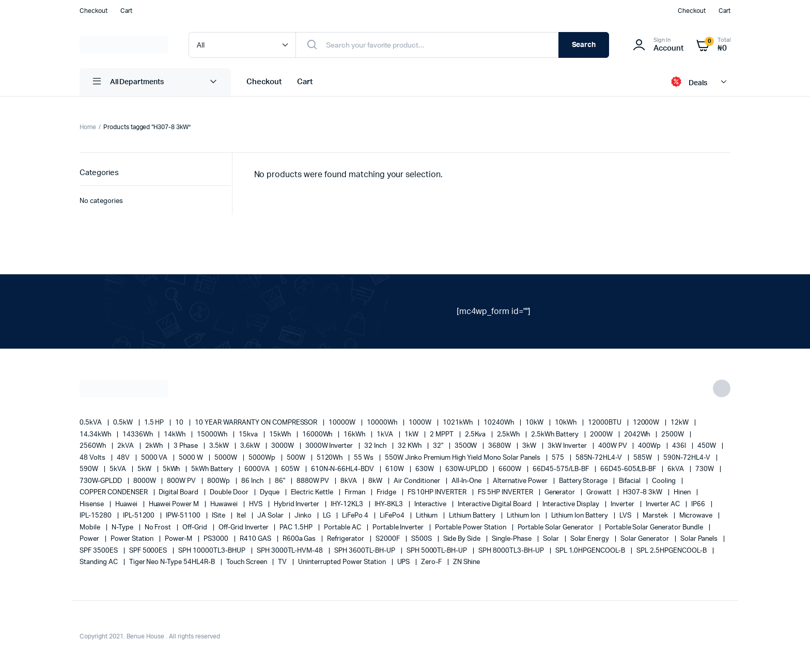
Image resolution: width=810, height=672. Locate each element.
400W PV (613, 446)
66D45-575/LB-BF (562, 469)
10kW (535, 423)
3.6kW (251, 446)
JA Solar (271, 516)
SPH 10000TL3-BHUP (212, 551)
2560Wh (94, 446)
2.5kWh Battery (556, 435)
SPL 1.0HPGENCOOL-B (591, 551)
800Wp (219, 481)
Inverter (623, 504)
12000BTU (605, 423)
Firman (356, 493)
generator (561, 493)
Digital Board (179, 493)
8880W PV (314, 481)
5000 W (192, 458)
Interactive (431, 504)
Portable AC (343, 528)
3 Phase (186, 446)
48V (124, 458)
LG (328, 516)
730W (705, 469)
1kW (412, 435)
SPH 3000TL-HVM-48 (291, 551)
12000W (647, 423)
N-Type (123, 528)
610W (395, 469)
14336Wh (138, 435)
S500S (422, 539)
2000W (602, 435)
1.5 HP (155, 423)
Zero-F (432, 562)
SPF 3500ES (99, 551)
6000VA (258, 469)
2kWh (155, 446)
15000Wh (213, 435)
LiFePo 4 (356, 516)
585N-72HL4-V (600, 458)
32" (439, 446)
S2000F (388, 539)
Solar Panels (700, 539)
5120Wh (331, 458)
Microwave (697, 516)
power (90, 539)
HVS (256, 504)
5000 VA (155, 458)
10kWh (566, 423)
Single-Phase (512, 539)
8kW (376, 481)
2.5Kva (476, 435)
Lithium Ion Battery (580, 516)
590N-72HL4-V (688, 458)
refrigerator (346, 539)
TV (283, 562)
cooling (665, 481)
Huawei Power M (175, 504)
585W (643, 458)
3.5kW (220, 446)
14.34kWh (96, 435)
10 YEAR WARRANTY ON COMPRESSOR (257, 423)
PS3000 (217, 539)
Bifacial (630, 481)
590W (90, 469)
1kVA (386, 435)
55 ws (364, 458)
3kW (530, 446)
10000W (343, 423)
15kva (249, 435)
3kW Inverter (568, 446)
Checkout (94, 11)
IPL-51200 (140, 516)
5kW (145, 469)
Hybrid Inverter (298, 504)
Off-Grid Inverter (244, 528)
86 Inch (253, 481)
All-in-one (468, 481)
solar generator (645, 539)
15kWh (281, 435)
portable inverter (399, 528)
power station (133, 539)
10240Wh (500, 423)
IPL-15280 (96, 516)
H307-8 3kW (643, 493)
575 (559, 458)
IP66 (699, 504)
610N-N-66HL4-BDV (344, 469)
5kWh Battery (213, 469)
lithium (428, 516)
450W (707, 446)
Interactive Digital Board (495, 504)
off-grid (196, 528)
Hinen (683, 493)
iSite (219, 516)
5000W (227, 458)
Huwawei (225, 504)
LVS (626, 516)
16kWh (355, 435)
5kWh (172, 469)
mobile (91, 528)
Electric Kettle (313, 493)
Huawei (127, 504)
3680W (500, 446)
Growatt (600, 493)
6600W (511, 469)
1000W (421, 423)
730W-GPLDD (102, 481)
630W (425, 469)
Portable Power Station (471, 528)
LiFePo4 (393, 516)
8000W (145, 481)
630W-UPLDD (467, 469)
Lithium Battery (473, 516)
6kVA (676, 469)
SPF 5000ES (149, 551)
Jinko (304, 516)
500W (297, 458)
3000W (283, 446)
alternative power (521, 481)
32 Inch (376, 446)
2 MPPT (442, 435)
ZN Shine (466, 562)
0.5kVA (91, 423)
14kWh (175, 435)
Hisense (92, 504)
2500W (673, 435)
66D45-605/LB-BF (629, 469)
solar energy (591, 539)
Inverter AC (664, 504)
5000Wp (263, 458)
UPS (404, 562)
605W (291, 469)
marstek (656, 516)
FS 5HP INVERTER (506, 493)
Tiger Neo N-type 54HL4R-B (173, 562)
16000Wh (318, 435)
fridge (387, 493)
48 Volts (93, 458)
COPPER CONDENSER (114, 493)
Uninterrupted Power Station (342, 562)
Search (584, 45)
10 (180, 423)
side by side (463, 539)
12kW (680, 423)
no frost (159, 528)
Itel (242, 516)
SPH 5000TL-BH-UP (438, 551)
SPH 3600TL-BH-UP (365, 551)
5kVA (119, 469)
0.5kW (124, 423)
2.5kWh (509, 435)
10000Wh (383, 423)
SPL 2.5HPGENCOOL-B (672, 551)
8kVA (349, 481)
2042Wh (638, 435)
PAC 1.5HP (297, 528)
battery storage (584, 481)
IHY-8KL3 (390, 504)
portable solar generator (556, 528)
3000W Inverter (330, 446)
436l (680, 446)
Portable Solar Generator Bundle (655, 528)
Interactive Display (571, 504)
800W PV (182, 481)
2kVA (126, 446)
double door (230, 493)
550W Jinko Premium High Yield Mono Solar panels (463, 458)
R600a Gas (300, 539)
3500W (467, 446)
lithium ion (524, 516)
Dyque (270, 493)
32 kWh (410, 446)
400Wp (650, 446)
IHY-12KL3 (348, 504)
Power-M (179, 539)
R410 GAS (256, 539)
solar (552, 539)
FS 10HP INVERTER (438, 493)
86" (281, 481)
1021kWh (458, 423)
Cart (126, 11)
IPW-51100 (184, 516)
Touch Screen (247, 562)
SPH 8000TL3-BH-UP (512, 551)
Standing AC (99, 562)
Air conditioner (418, 481)
